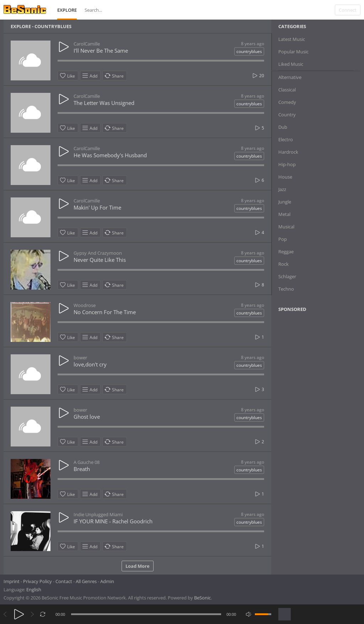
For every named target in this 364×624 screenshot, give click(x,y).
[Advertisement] (313, 375)
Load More (138, 566)
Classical (287, 90)
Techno (286, 289)
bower (80, 358)
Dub (283, 127)
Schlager (287, 276)
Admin (107, 581)
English (34, 589)
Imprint (12, 581)
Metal (284, 214)
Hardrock (288, 152)
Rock (283, 264)
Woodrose (85, 305)
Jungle (285, 202)
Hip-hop (287, 164)
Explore (67, 10)
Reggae (286, 252)
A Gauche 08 (87, 462)
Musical (286, 227)
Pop (283, 239)
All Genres (86, 581)
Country (287, 115)
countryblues (249, 51)
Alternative (290, 77)
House (285, 177)
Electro (286, 139)
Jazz (282, 189)
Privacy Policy (38, 581)
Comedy (287, 102)
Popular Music (293, 52)
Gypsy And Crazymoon (98, 253)
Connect (348, 10)
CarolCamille (87, 44)
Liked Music (291, 64)
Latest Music (292, 39)
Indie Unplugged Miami (98, 514)
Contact (64, 581)
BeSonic (202, 598)
